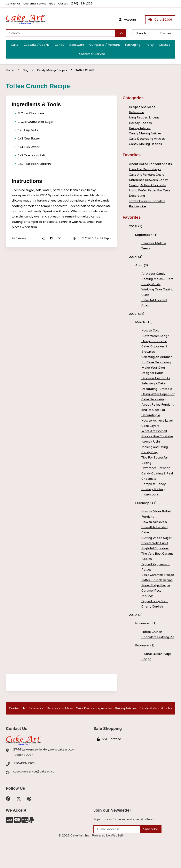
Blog (54, 4)
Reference (137, 112)
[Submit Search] (121, 33)
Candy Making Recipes (52, 70)
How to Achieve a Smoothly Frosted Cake (155, 527)
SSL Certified (109, 749)
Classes (65, 4)
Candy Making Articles (146, 133)
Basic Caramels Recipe (158, 575)
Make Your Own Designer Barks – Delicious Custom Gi (156, 373)
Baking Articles (140, 128)
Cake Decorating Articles (147, 139)
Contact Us (13, 4)
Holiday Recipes (141, 123)
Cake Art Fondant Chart (147, 174)
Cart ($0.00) (160, 20)
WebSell (117, 846)
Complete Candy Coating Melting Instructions (154, 489)
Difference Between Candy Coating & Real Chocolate (157, 473)
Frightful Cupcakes (155, 548)
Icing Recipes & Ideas (145, 117)
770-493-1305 (24, 773)
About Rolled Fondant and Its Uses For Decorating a (158, 410)
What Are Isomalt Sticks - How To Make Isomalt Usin (157, 436)
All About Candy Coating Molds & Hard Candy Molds (158, 279)
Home (10, 70)
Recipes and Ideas (142, 107)
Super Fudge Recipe (156, 585)
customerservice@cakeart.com (36, 781)
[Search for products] (60, 33)
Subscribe (151, 839)
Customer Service (36, 4)
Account (127, 20)
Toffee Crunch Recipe (157, 580)
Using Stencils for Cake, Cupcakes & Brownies (155, 346)
